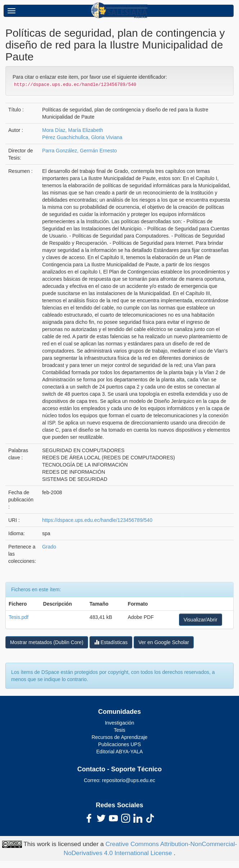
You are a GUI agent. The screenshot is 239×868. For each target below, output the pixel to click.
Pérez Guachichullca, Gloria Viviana (82, 137)
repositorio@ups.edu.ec (129, 780)
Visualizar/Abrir (201, 620)
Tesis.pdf (19, 617)
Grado (49, 547)
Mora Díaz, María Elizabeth (73, 130)
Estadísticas (111, 642)
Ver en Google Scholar (164, 642)
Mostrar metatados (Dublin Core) (47, 642)
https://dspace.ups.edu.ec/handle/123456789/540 (97, 520)
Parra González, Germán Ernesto (79, 151)
